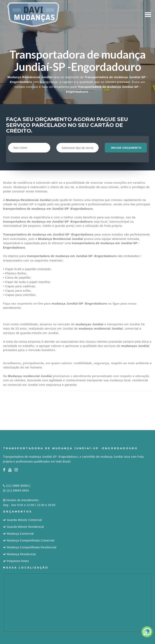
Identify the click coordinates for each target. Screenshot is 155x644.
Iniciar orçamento (126, 148)
